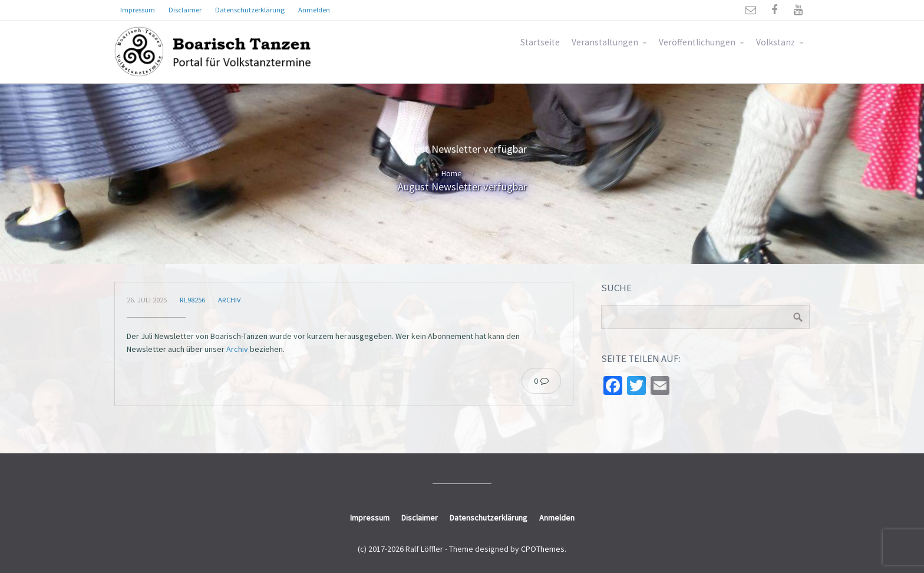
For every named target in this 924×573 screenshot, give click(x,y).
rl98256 (192, 300)
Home (452, 173)
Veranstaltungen (605, 42)
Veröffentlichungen (697, 42)
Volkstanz (775, 42)
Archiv (229, 300)
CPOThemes (543, 549)
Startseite (540, 42)
